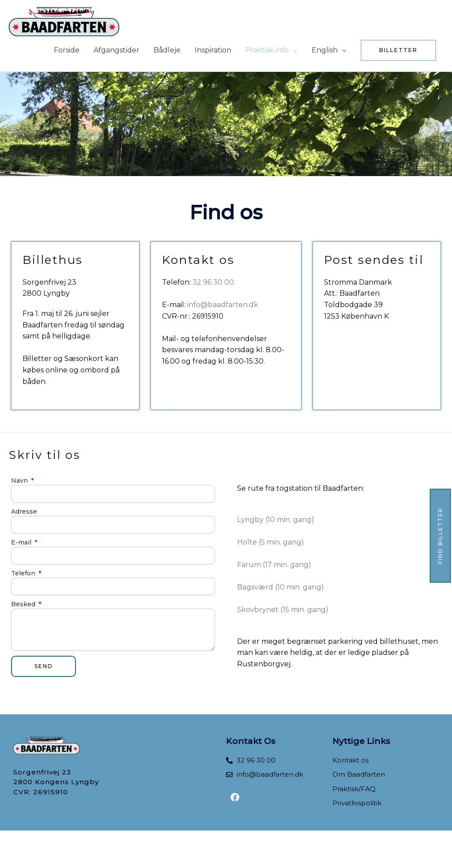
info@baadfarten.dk (222, 305)
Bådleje (167, 50)
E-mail (22, 542)
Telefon (24, 573)
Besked (24, 604)
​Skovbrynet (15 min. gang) (283, 610)
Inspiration (213, 50)
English (325, 50)
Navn (20, 481)
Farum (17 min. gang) (274, 565)
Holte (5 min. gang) (271, 542)
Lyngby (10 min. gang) (276, 520)
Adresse (24, 511)
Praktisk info (267, 50)
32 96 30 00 (213, 282)
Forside (67, 50)
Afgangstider (117, 50)
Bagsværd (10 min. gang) (281, 587)
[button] (398, 50)
